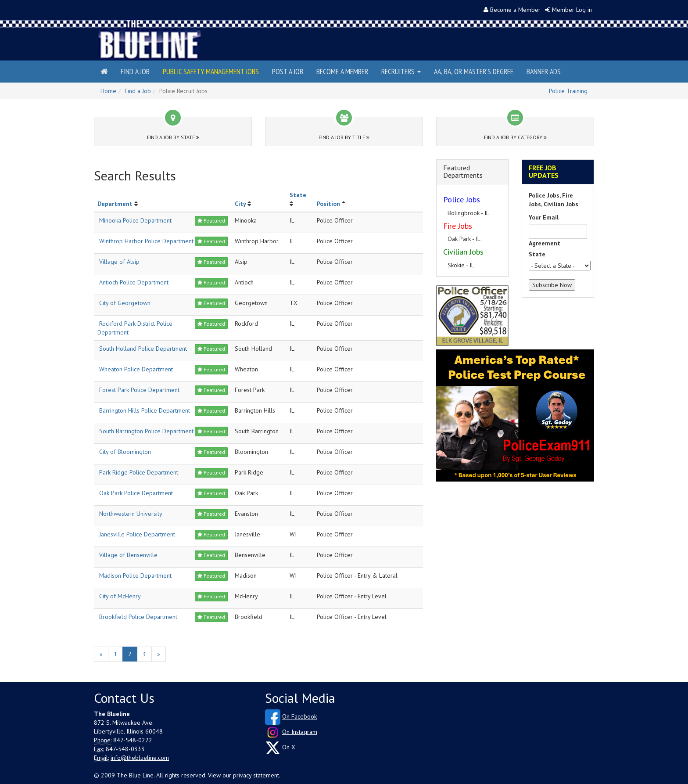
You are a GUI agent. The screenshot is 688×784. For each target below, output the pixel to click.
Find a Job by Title (344, 137)
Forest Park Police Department (139, 390)
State (298, 195)
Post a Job (288, 71)
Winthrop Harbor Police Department (146, 241)
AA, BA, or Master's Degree (474, 71)
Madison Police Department (135, 575)
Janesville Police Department (137, 534)
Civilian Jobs (463, 252)
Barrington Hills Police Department (145, 410)
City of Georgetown (125, 303)
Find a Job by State (173, 137)
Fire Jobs (458, 226)
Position (328, 204)
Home (108, 91)
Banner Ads (544, 71)
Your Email (544, 217)
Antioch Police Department (134, 282)
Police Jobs (462, 200)
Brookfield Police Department (138, 617)
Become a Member (515, 10)
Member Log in (572, 10)
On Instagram (300, 732)
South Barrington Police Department (146, 431)
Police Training (568, 91)
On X (289, 747)
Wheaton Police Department (136, 369)
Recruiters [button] (401, 71)
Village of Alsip (119, 262)
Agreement (545, 243)
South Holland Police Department (143, 349)
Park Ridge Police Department (139, 472)
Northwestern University (131, 514)
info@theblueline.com (140, 758)
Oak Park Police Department (136, 493)
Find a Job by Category (515, 137)
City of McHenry (120, 596)
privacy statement (256, 775)
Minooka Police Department (135, 220)
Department (115, 204)
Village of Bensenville (128, 555)
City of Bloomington (125, 452)
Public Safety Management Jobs (211, 71)
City (240, 204)
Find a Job (135, 71)
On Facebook (299, 716)
